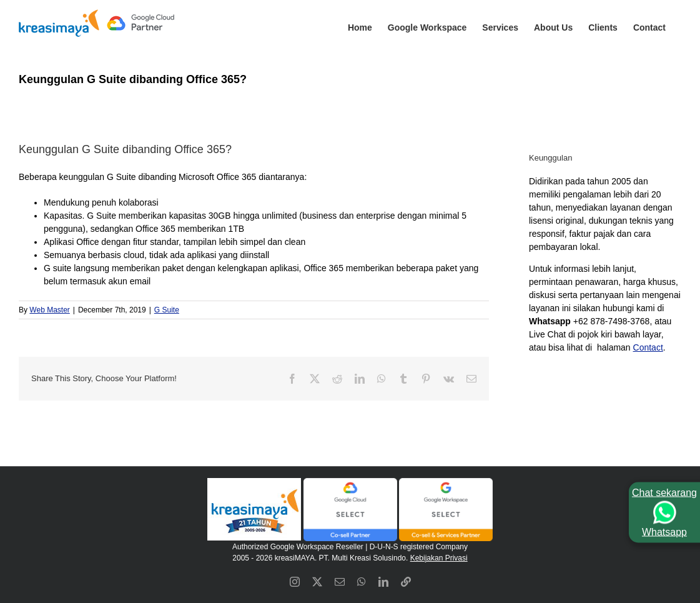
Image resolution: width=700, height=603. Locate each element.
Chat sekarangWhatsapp (664, 512)
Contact (648, 347)
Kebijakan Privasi (439, 558)
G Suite (167, 310)
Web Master (49, 310)
